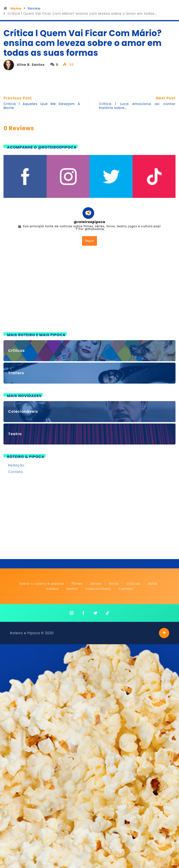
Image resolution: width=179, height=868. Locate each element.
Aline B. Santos (31, 65)
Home (16, 8)
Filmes (77, 584)
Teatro (72, 589)
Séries (96, 584)
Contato (16, 472)
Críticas (133, 584)
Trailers (52, 589)
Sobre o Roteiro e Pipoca (42, 584)
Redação (16, 465)
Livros (114, 584)
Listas (153, 584)
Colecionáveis (98, 589)
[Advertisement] (89, 290)
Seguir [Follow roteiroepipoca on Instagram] (89, 241)
